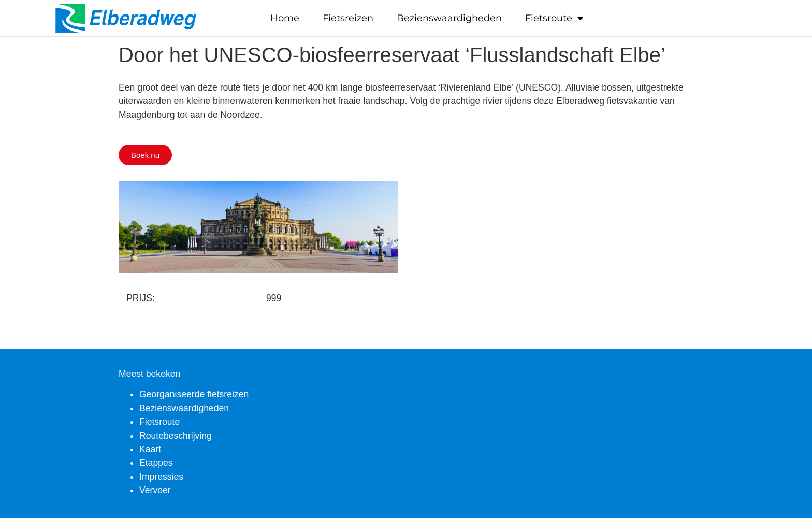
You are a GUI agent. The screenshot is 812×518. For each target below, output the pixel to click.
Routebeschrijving (176, 436)
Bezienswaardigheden (449, 18)
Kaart (150, 449)
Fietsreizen (348, 18)
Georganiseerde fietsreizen (194, 394)
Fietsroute (554, 18)
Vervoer (155, 490)
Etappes (156, 463)
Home (285, 18)
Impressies (161, 477)
